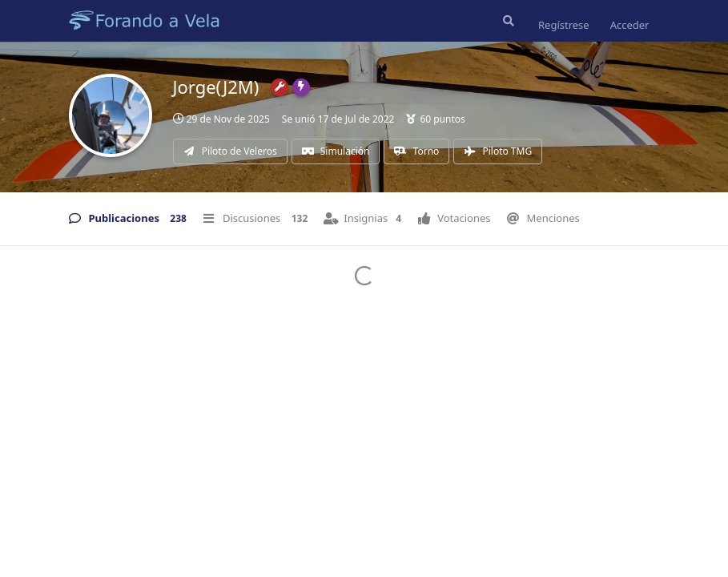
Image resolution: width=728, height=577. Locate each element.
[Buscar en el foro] (507, 21)
